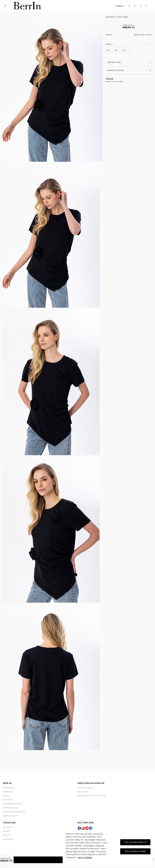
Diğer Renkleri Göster (143, 35)
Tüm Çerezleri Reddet (135, 851)
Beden (109, 44)
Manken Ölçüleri (116, 70)
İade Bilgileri (114, 62)
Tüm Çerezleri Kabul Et (135, 842)
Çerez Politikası (85, 857)
